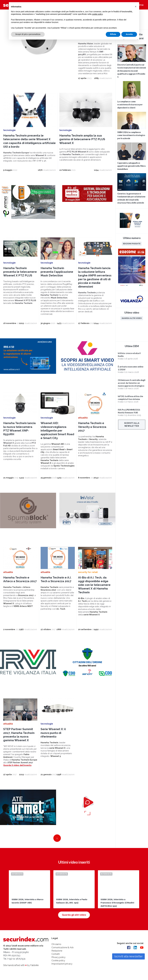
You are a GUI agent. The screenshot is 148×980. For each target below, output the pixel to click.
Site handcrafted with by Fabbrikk (21, 965)
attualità (83, 418)
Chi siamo (56, 944)
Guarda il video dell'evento (17, 765)
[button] (136, 7)
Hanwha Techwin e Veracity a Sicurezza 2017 (92, 427)
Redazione (57, 951)
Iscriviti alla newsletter (132, 425)
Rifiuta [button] (113, 34)
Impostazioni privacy (62, 964)
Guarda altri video (132, 318)
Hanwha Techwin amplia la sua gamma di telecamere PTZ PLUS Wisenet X (82, 139)
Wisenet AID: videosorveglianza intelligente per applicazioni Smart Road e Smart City (57, 430)
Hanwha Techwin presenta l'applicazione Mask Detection (57, 272)
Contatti (56, 954)
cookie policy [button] (97, 14)
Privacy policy (58, 957)
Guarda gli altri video (74, 915)
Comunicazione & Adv (63, 947)
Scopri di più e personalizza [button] (28, 34)
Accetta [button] (129, 34)
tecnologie (9, 130)
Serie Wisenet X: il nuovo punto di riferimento (53, 733)
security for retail (88, 572)
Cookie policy (58, 961)
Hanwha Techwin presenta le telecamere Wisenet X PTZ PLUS (20, 272)
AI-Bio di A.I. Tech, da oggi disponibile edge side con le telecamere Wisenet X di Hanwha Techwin (94, 585)
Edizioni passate (132, 244)
